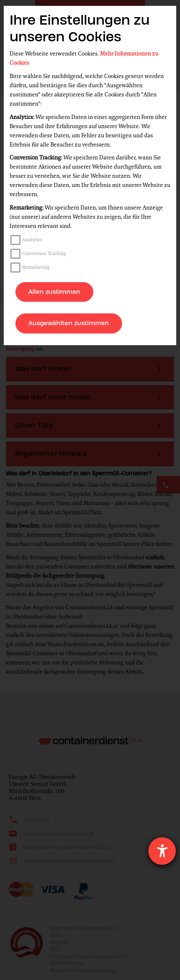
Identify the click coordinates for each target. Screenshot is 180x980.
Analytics (32, 240)
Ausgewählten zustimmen (69, 323)
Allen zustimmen (54, 292)
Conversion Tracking (44, 253)
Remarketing (36, 267)
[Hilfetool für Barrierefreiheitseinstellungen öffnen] (162, 851)
